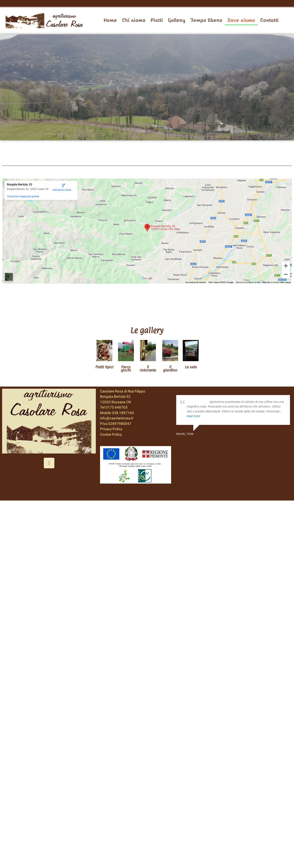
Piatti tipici (104, 367)
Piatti (157, 20)
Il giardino (170, 369)
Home (110, 20)
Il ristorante (148, 369)
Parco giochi (126, 369)
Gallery (177, 20)
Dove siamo (241, 20)
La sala (191, 367)
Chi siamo (134, 20)
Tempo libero (206, 20)
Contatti (269, 20)
